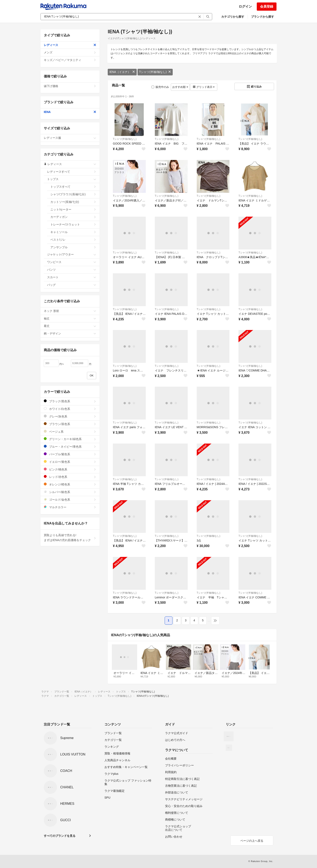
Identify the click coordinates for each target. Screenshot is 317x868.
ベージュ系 (70, 432)
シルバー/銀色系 (70, 492)
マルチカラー (70, 507)
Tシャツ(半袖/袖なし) (155, 72)
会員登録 (267, 6)
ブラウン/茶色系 (70, 424)
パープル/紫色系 (70, 454)
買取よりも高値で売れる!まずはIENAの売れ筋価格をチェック (70, 538)
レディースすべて (72, 172)
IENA (70, 112)
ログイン (245, 6)
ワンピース (72, 262)
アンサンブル (73, 247)
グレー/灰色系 (70, 416)
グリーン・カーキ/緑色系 (70, 439)
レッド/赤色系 (70, 477)
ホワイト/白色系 (70, 409)
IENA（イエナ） (122, 72)
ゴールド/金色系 (70, 500)
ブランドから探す (263, 17)
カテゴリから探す (233, 17)
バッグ (72, 285)
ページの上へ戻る (252, 841)
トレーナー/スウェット (73, 224)
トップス (72, 179)
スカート (72, 277)
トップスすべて (73, 187)
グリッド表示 (204, 87)
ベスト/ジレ (73, 240)
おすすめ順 (180, 87)
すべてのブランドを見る (60, 836)
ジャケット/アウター (72, 254)
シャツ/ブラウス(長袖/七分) (73, 194)
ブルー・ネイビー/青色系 (70, 447)
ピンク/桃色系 (70, 469)
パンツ (72, 270)
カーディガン (73, 217)
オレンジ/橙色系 (70, 484)
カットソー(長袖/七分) (73, 202)
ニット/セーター (73, 209)
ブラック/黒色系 (70, 401)
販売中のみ (160, 87)
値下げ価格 (70, 86)
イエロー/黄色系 (70, 462)
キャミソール (73, 232)
